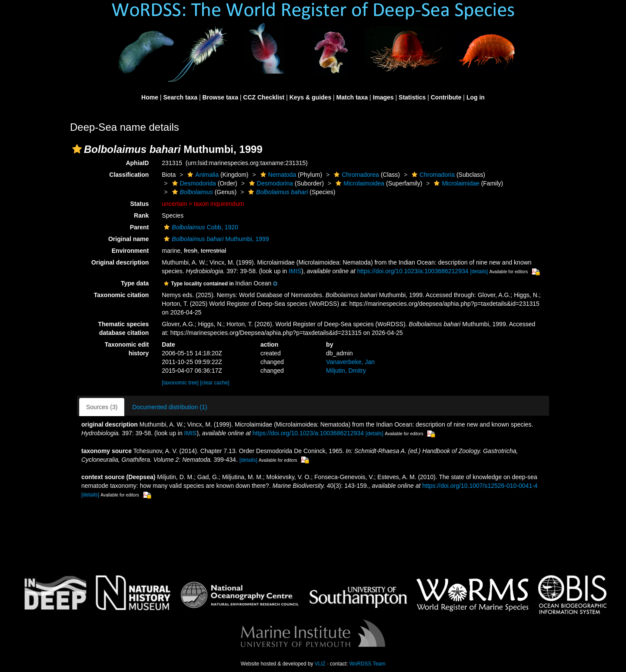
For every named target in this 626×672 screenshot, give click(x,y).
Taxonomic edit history (127, 349)
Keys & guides (310, 97)
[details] (479, 271)
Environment (130, 251)
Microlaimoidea (359, 183)
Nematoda (277, 175)
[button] (77, 149)
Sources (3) (102, 407)
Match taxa (352, 97)
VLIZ (320, 664)
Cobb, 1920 (200, 227)
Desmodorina (270, 183)
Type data (135, 283)
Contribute (446, 97)
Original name (128, 239)
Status (140, 204)
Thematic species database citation (124, 328)
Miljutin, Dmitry (346, 371)
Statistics (412, 97)
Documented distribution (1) (170, 407)
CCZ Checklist (264, 97)
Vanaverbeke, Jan (350, 362)
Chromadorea (355, 175)
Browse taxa (220, 97)
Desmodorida (193, 183)
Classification (129, 175)
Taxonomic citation (122, 295)
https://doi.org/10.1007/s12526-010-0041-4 (480, 486)
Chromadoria (432, 175)
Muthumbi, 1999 (215, 239)
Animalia (202, 175)
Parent (140, 227)
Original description (120, 262)
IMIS (295, 271)
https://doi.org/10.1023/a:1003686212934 (413, 271)
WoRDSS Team (368, 664)
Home (150, 97)
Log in (476, 97)
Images (383, 97)
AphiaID (137, 163)
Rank (141, 215)
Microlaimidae (455, 183)
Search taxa (180, 97)
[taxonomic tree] (180, 383)
